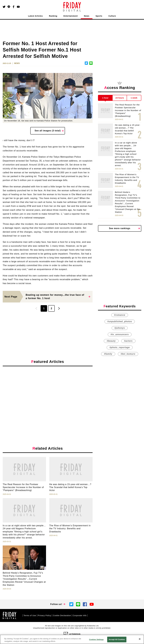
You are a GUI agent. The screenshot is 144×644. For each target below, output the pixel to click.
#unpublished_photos (120, 321)
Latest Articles (36, 16)
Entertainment (71, 16)
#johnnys (120, 328)
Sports (99, 16)
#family (108, 354)
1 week (134, 98)
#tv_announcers (120, 334)
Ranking (53, 16)
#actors (128, 341)
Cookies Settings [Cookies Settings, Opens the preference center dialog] (96, 639)
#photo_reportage (120, 347)
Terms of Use (30, 615)
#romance (120, 315)
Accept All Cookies (117, 639)
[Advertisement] (48, 393)
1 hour (105, 98)
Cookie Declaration (62, 615)
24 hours (120, 98)
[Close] (140, 639)
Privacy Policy (45, 615)
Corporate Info (80, 615)
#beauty (111, 341)
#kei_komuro (128, 354)
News (87, 16)
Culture (112, 16)
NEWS (17, 63)
